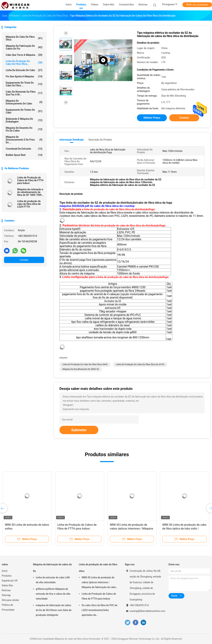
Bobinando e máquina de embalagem (24, 120)
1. (61, 209)
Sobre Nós (7, 585)
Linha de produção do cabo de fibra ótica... (24, 63)
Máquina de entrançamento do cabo (24, 102)
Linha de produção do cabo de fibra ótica (98, 568)
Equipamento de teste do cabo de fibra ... (24, 84)
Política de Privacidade (8, 607)
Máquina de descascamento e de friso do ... (24, 140)
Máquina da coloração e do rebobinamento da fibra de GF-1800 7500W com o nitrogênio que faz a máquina (30, 192)
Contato (24, 260)
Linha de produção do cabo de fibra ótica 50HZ (85, 364)
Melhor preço (152, 118)
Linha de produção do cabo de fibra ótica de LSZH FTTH (29, 204)
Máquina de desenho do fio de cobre (24, 129)
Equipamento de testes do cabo (24, 111)
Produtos (7, 576)
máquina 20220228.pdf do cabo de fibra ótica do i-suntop (97, 206)
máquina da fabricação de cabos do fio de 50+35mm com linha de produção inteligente (54, 610)
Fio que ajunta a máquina (24, 76)
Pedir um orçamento (197, 5)
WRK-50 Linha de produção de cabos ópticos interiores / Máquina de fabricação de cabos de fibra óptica (99, 583)
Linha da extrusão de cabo (24, 70)
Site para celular (10, 600)
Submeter (79, 430)
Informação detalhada (72, 140)
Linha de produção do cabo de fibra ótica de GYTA (140, 364)
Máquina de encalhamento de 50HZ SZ (81, 369)
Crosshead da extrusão (24, 149)
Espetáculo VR (10, 581)
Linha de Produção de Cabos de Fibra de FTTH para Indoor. (30, 180)
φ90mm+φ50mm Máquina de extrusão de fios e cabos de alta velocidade (53, 594)
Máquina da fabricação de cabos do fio (24, 47)
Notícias (6, 590)
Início (5, 571)
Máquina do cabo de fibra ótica (24, 38)
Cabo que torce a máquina (24, 55)
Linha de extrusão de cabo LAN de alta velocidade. (53, 580)
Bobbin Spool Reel (24, 155)
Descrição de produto (100, 140)
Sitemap (6, 595)
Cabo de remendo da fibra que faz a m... (24, 93)
